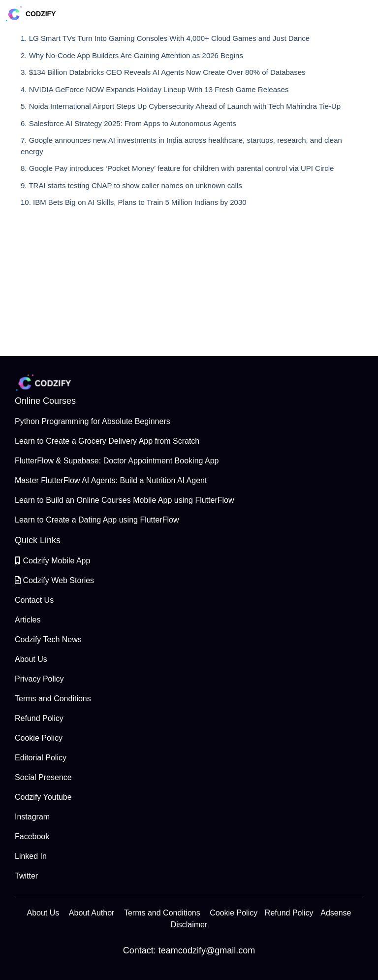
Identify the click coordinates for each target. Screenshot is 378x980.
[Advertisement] (189, 287)
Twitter (26, 876)
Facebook (32, 836)
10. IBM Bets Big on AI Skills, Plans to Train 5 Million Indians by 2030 (134, 202)
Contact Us (34, 600)
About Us (31, 659)
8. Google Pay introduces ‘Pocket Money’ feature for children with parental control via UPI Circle (177, 168)
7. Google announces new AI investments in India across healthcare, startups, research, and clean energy (181, 146)
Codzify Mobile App (52, 561)
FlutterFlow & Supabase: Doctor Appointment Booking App (117, 461)
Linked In (31, 856)
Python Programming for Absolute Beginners (93, 421)
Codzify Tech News (48, 639)
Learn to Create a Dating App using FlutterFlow (97, 520)
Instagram (32, 817)
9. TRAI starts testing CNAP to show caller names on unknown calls (131, 185)
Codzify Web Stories (54, 580)
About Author (92, 913)
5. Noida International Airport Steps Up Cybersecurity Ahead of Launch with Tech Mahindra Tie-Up (181, 106)
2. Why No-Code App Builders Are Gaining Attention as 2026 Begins (132, 55)
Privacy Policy (39, 679)
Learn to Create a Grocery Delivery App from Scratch (107, 441)
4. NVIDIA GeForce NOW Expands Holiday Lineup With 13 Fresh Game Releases (155, 89)
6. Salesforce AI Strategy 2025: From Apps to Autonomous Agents (128, 123)
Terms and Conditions (53, 699)
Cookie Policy (39, 738)
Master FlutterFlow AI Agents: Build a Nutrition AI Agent (111, 480)
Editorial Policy (41, 758)
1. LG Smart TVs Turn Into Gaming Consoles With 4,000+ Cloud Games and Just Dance (165, 38)
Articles (28, 620)
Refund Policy (39, 718)
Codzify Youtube (43, 797)
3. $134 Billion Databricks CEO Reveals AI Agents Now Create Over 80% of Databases (163, 72)
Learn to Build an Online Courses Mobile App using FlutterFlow (125, 500)
